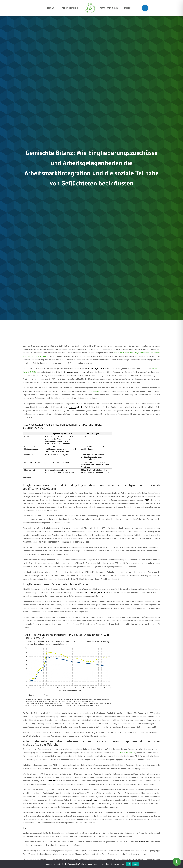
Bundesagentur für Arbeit (77, 372)
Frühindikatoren (54, 781)
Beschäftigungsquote (95, 592)
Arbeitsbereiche (70, 8)
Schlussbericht (93, 391)
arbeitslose (144, 842)
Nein (135, 864)
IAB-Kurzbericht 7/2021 (125, 753)
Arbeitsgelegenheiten (74, 407)
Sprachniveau (92, 800)
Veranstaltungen (109, 8)
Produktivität (150, 500)
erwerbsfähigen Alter (95, 368)
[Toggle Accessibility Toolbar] (177, 862)
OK (129, 864)
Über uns (51, 8)
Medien (128, 8)
